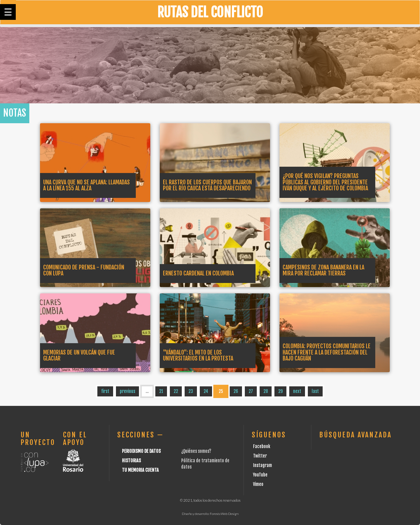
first (105, 391)
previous (127, 391)
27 (251, 391)
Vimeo (258, 484)
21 (161, 391)
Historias (131, 461)
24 (206, 391)
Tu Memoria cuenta (140, 470)
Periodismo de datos (141, 451)
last (315, 391)
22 (176, 391)
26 (236, 391)
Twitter (260, 456)
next (297, 391)
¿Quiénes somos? (196, 451)
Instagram (262, 465)
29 (280, 391)
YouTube (260, 475)
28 (266, 391)
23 (191, 391)
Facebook (262, 446)
